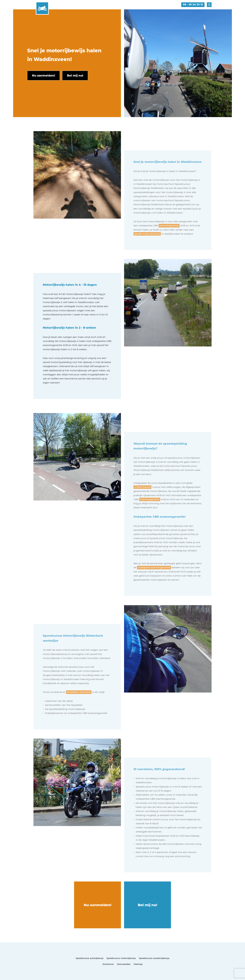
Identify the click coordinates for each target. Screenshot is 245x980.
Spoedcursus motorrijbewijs (121, 958)
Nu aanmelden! (98, 905)
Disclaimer (108, 964)
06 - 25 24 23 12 (193, 4)
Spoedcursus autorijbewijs (90, 958)
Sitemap (138, 964)
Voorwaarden (124, 964)
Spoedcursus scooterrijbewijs (154, 958)
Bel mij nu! (147, 905)
